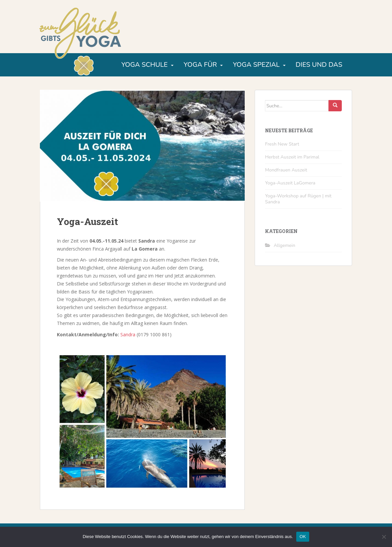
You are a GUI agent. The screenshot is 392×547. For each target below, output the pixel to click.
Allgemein (284, 245)
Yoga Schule (144, 65)
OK (303, 537)
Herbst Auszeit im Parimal (292, 157)
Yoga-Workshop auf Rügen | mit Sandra (298, 199)
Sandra (128, 334)
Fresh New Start (282, 144)
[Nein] (384, 537)
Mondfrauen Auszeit (286, 170)
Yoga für (200, 65)
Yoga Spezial (256, 65)
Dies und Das (319, 65)
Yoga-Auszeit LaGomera (290, 183)
